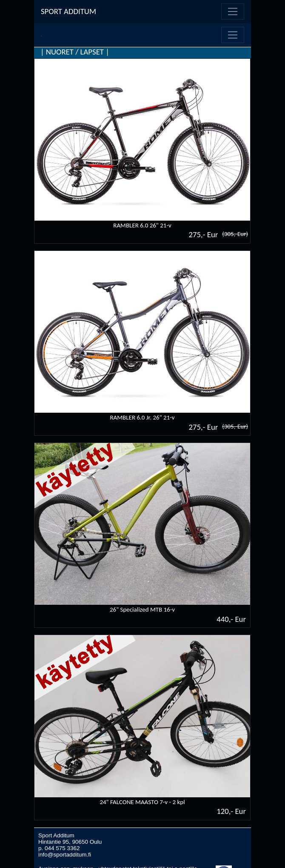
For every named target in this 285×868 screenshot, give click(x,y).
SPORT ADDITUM (68, 11)
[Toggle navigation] (233, 11)
